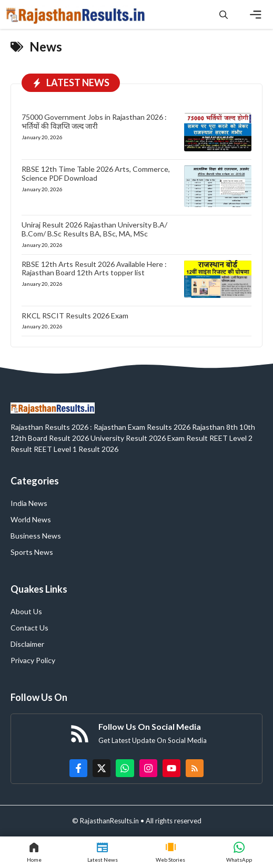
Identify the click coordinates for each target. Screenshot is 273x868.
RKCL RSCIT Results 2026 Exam (75, 316)
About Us (26, 611)
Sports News (32, 552)
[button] (224, 14)
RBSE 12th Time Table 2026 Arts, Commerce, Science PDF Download (96, 173)
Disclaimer (27, 644)
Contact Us (29, 628)
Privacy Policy (33, 660)
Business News (36, 536)
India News (29, 503)
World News (31, 519)
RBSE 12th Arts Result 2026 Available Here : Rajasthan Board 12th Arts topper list (94, 268)
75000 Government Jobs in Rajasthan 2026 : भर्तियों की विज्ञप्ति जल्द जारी (94, 121)
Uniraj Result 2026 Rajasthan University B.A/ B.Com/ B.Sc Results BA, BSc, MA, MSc (94, 229)
